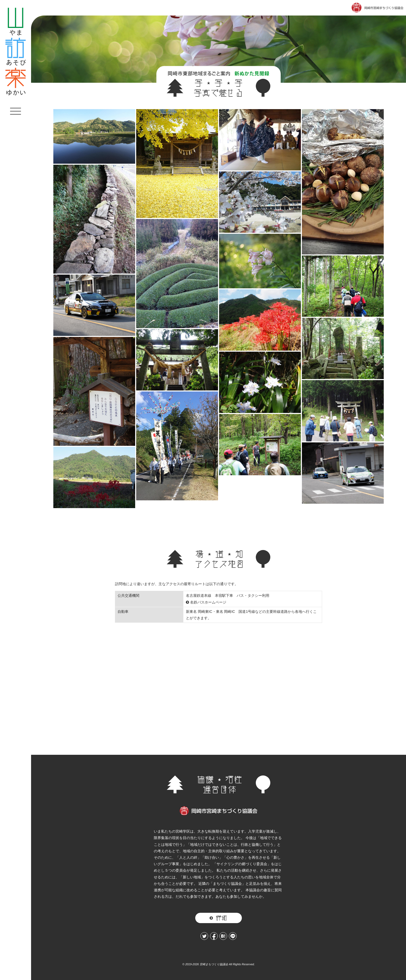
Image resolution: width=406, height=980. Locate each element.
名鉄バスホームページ (206, 602)
